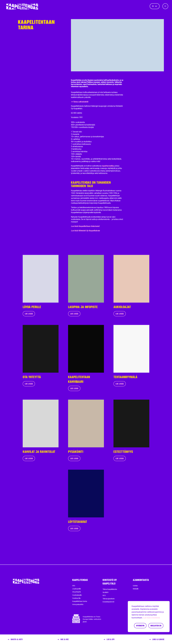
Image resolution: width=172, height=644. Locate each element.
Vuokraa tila (76, 598)
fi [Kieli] (155, 6)
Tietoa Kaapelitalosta (110, 589)
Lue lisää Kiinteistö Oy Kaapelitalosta (85, 231)
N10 (104, 595)
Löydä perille (77, 589)
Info (74, 586)
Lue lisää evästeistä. (152, 618)
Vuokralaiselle (77, 595)
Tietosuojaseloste (109, 599)
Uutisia (135, 586)
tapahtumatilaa (108, 166)
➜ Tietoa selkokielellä (80, 102)
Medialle (136, 589)
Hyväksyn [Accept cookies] (140, 626)
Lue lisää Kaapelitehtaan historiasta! (85, 226)
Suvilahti (105, 592)
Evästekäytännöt (108, 602)
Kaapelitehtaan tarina (80, 601)
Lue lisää (29, 314)
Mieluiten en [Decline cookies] (156, 626)
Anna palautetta (78, 604)
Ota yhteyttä (77, 592)
